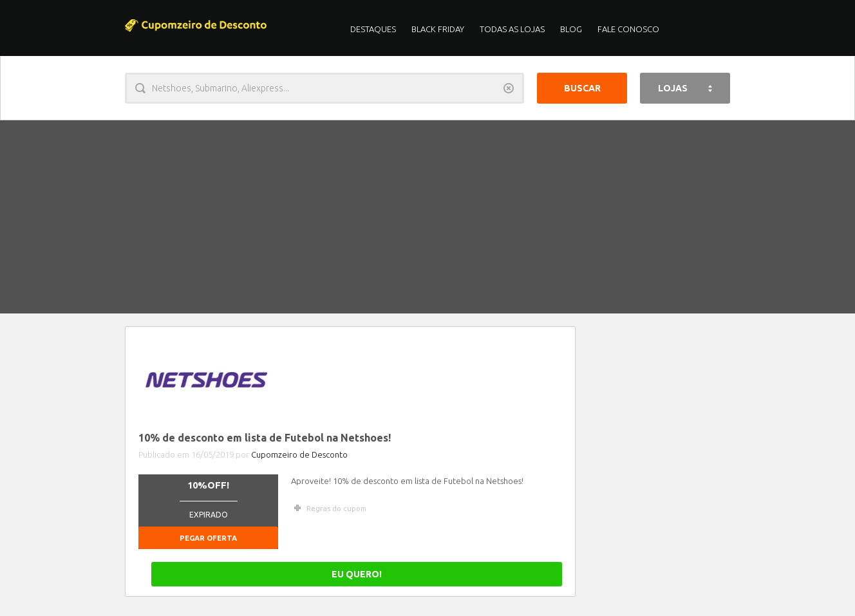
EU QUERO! (517, 574)
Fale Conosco (628, 29)
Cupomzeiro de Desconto (299, 454)
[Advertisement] (427, 217)
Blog (571, 29)
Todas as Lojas (512, 29)
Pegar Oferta (208, 538)
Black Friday (438, 29)
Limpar (509, 88)
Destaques (373, 29)
